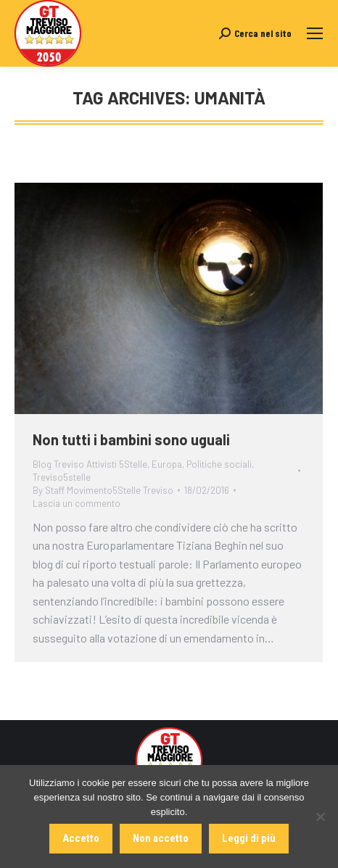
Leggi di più (249, 838)
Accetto (81, 838)
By (103, 490)
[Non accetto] (320, 817)
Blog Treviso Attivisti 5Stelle (90, 464)
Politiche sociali (219, 464)
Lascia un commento (77, 503)
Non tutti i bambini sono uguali (131, 439)
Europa (167, 464)
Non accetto (161, 838)
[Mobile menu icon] (315, 33)
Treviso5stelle (62, 477)
